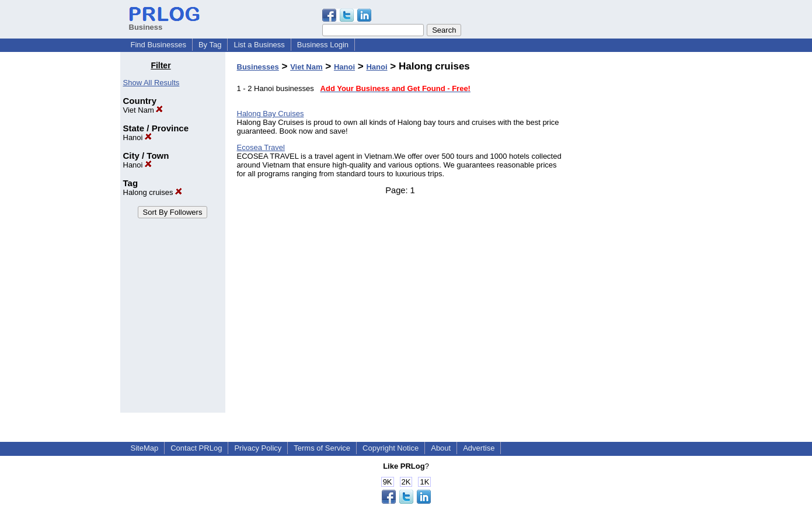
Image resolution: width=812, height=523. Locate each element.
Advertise (479, 448)
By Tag (210, 45)
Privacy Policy (258, 448)
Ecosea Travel (261, 147)
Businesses (258, 67)
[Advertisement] (632, 236)
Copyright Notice (391, 448)
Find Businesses (158, 45)
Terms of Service (322, 448)
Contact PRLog (196, 448)
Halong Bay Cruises (271, 114)
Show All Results (151, 83)
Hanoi (138, 137)
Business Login (323, 45)
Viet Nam (143, 110)
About (441, 448)
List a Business (259, 45)
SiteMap (145, 448)
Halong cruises (153, 192)
